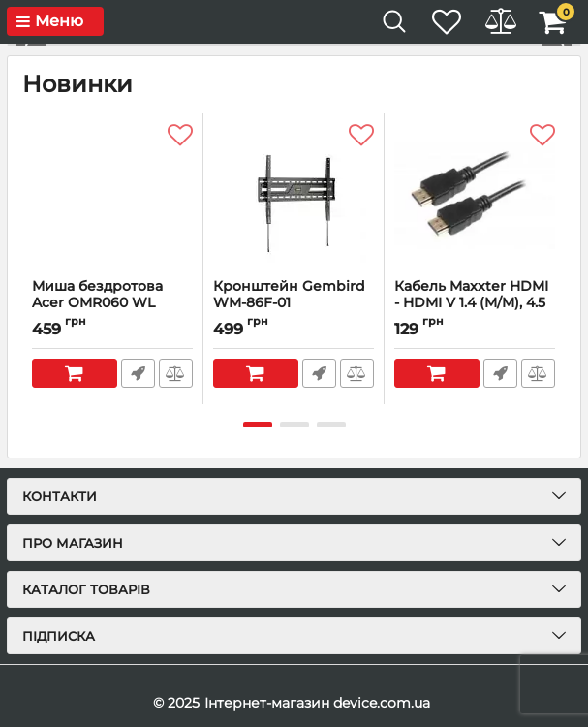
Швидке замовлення (137, 373)
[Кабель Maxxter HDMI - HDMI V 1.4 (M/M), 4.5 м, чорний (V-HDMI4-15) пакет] (475, 196)
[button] (557, 45)
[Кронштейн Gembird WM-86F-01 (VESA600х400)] (294, 196)
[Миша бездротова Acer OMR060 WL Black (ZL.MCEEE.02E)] (112, 196)
